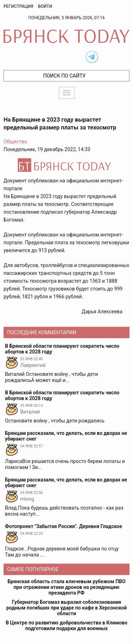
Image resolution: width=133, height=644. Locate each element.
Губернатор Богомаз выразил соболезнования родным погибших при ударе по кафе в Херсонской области (67, 608)
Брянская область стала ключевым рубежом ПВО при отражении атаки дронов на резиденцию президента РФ (66, 587)
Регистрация (18, 6)
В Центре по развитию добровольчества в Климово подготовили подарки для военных (66, 626)
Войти (45, 6)
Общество (15, 142)
